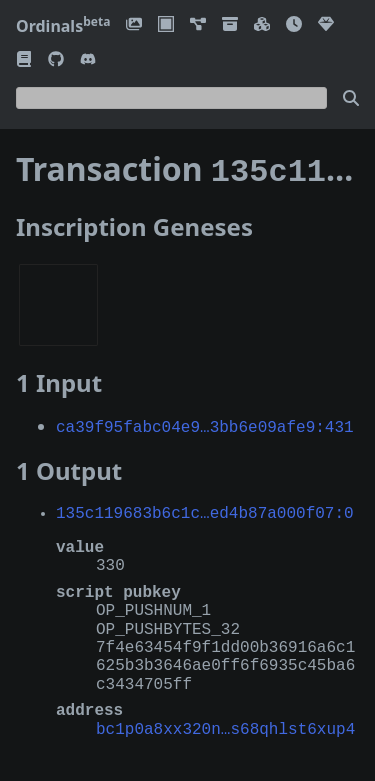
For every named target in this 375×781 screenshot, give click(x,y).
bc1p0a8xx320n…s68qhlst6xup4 (225, 724)
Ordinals (63, 26)
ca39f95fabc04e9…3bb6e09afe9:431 (205, 422)
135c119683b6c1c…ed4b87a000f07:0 (205, 508)
